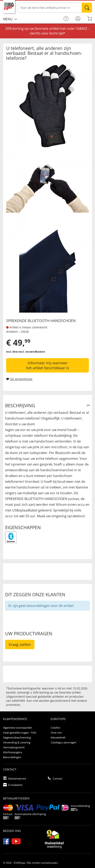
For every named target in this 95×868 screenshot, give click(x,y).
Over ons (56, 733)
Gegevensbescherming (17, 737)
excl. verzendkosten (32, 352)
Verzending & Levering (17, 742)
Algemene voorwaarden (18, 728)
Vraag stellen (20, 644)
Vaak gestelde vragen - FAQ (20, 733)
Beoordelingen (12, 757)
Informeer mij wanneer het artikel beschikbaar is (48, 365)
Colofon (56, 728)
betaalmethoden (16, 798)
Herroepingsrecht (14, 747)
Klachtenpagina (13, 752)
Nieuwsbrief (58, 737)
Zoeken (87, 8)
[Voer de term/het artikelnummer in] (55, 8)
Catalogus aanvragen (64, 742)
